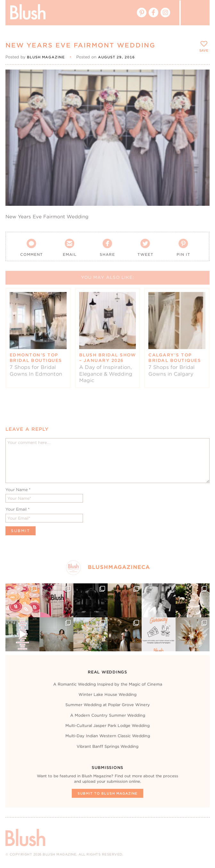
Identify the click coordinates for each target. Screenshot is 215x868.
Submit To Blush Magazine (107, 793)
